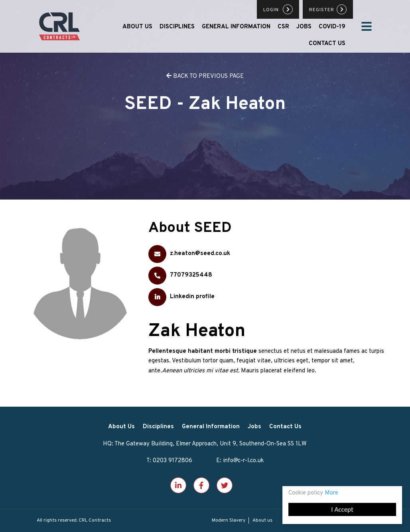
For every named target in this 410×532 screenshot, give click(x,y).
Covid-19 (332, 27)
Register (322, 10)
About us (262, 520)
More (332, 493)
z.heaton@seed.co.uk (189, 254)
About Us (137, 27)
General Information (236, 27)
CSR (283, 27)
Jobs (304, 27)
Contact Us (327, 44)
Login (272, 10)
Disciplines (177, 27)
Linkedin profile (181, 297)
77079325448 (180, 276)
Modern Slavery (229, 520)
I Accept (342, 509)
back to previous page (205, 76)
